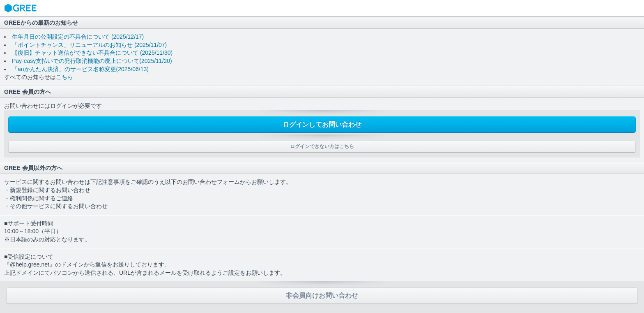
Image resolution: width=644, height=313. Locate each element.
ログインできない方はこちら (322, 146)
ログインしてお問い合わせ (322, 124)
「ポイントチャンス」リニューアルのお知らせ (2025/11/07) (89, 45)
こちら (64, 77)
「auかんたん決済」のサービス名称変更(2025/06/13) (80, 69)
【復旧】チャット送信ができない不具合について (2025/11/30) (92, 53)
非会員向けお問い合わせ (322, 296)
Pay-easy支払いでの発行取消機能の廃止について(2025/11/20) (92, 61)
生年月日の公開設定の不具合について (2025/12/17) (78, 37)
